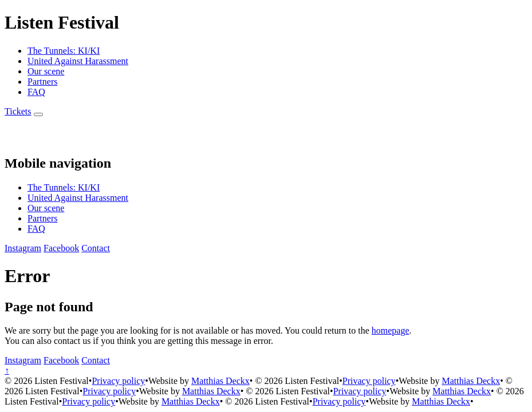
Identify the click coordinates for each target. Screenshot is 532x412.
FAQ (36, 92)
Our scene (46, 71)
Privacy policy (118, 381)
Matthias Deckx (220, 381)
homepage (391, 330)
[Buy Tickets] (18, 111)
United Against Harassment (78, 61)
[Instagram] (23, 248)
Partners (42, 82)
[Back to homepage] (17, 139)
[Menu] (38, 114)
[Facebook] (61, 248)
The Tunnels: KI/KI (64, 51)
